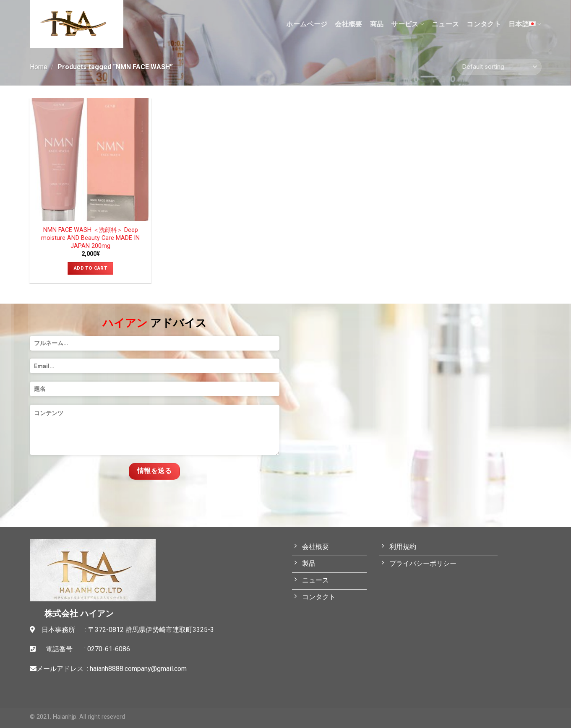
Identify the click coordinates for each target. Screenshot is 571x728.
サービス (408, 24)
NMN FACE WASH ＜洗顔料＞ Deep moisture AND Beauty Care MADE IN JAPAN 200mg (90, 238)
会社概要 (348, 24)
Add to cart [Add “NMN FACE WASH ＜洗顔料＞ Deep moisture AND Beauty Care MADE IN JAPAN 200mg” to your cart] (90, 268)
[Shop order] (499, 67)
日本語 (525, 24)
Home (39, 67)
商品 (377, 24)
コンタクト (484, 24)
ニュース (445, 24)
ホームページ (307, 24)
